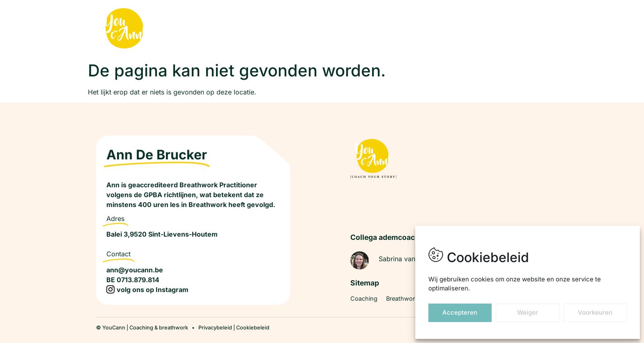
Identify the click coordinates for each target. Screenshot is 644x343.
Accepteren (460, 312)
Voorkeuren (595, 312)
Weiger (528, 312)
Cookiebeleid (253, 328)
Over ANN (475, 29)
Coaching (352, 29)
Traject (437, 29)
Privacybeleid (215, 328)
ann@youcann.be (135, 270)
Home (315, 29)
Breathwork (396, 29)
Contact (515, 29)
